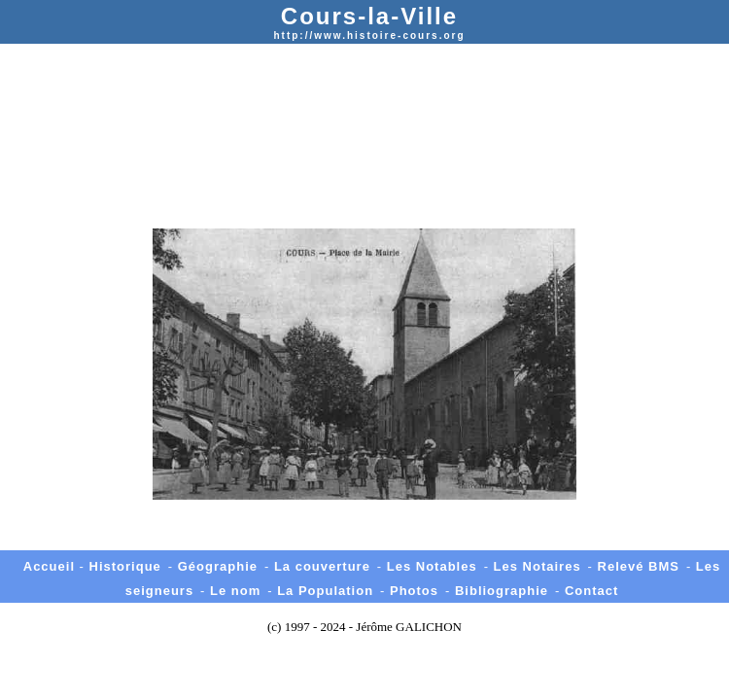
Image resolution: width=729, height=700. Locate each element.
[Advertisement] (364, 103)
